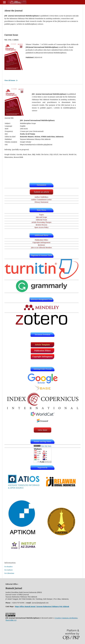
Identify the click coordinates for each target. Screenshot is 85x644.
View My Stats (46, 446)
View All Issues (10, 80)
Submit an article (41, 192)
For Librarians (9, 573)
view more (43, 430)
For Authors (9, 570)
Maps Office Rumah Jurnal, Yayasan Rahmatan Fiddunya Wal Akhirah (42, 606)
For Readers (9, 567)
